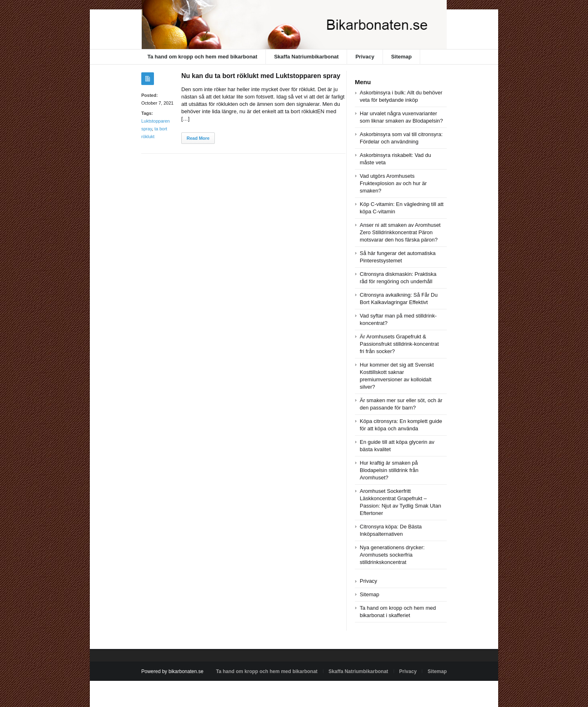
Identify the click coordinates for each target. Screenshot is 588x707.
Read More (198, 138)
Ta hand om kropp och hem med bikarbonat (202, 57)
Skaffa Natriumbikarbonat (306, 57)
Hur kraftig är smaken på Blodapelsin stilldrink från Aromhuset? (389, 470)
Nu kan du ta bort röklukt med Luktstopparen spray (261, 76)
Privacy (365, 57)
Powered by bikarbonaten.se (172, 671)
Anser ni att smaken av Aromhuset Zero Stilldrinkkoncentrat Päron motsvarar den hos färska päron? (400, 232)
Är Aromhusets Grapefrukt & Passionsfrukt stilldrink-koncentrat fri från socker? (399, 344)
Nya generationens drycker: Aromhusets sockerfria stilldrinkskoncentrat (392, 555)
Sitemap (402, 57)
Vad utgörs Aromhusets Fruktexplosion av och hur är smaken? (393, 183)
